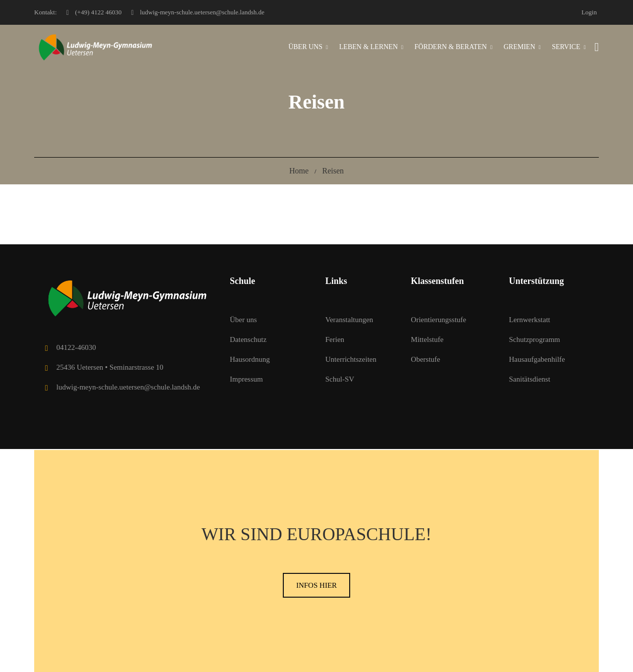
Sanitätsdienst (529, 379)
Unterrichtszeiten (351, 359)
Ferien (335, 339)
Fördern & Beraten (451, 47)
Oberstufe (426, 359)
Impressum (246, 379)
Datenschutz (248, 339)
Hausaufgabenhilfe (537, 359)
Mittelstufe (427, 339)
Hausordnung (250, 359)
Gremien (520, 47)
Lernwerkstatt (529, 320)
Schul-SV (340, 379)
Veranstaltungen (349, 320)
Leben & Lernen (369, 47)
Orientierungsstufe (439, 320)
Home (299, 171)
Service (566, 47)
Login (589, 12)
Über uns (305, 47)
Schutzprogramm (534, 339)
